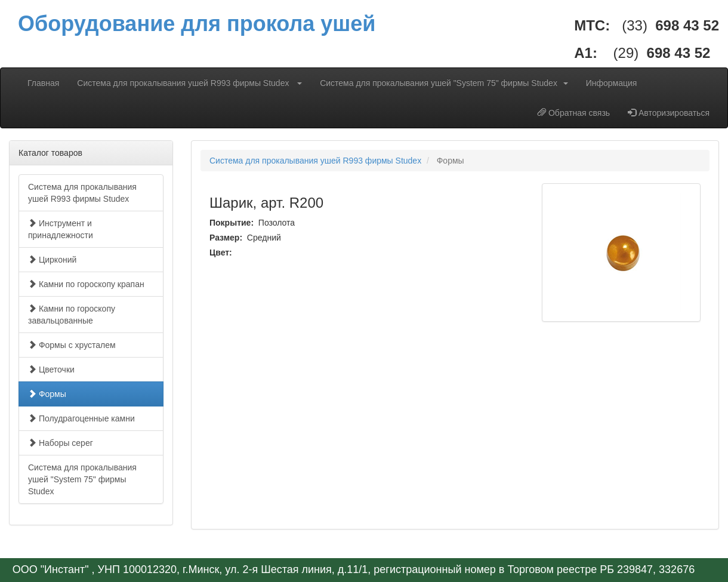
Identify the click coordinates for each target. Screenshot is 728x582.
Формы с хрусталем (72, 345)
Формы (47, 394)
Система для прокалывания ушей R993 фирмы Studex (189, 83)
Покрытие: (233, 223)
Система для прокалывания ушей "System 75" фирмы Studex (444, 83)
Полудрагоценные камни (81, 418)
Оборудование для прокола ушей (197, 24)
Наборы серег (61, 443)
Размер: (227, 238)
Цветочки (51, 369)
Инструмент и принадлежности (61, 229)
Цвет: (222, 252)
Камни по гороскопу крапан (86, 284)
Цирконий (52, 260)
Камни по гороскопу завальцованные (72, 315)
